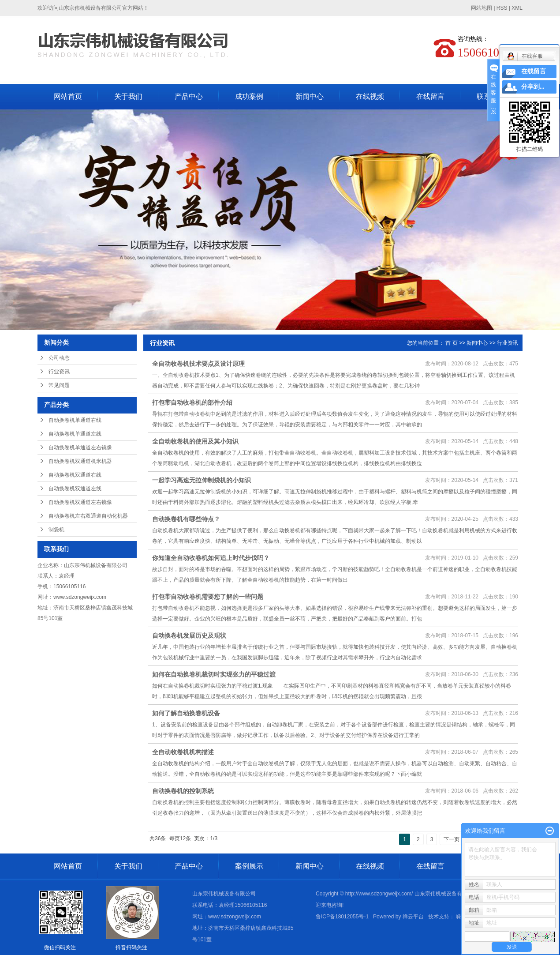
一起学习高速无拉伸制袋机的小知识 (202, 480)
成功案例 (249, 96)
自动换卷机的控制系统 (184, 791)
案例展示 (249, 866)
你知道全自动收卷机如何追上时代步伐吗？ (211, 558)
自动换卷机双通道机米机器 (80, 461)
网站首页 (68, 96)
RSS (502, 8)
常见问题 (59, 385)
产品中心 (189, 96)
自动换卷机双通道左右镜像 (80, 502)
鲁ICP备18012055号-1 (342, 917)
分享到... (533, 87)
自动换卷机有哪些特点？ (186, 519)
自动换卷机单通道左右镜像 (80, 447)
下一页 (452, 839)
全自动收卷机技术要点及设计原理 (198, 364)
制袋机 (56, 530)
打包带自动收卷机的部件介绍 (192, 402)
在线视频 (370, 96)
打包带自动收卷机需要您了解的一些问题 (208, 597)
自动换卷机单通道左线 (75, 434)
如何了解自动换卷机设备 (186, 713)
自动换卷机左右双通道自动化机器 (88, 516)
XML (517, 8)
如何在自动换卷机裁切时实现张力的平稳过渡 (214, 674)
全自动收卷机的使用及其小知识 (195, 441)
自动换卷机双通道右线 (75, 475)
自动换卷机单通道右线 (75, 420)
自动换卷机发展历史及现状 (189, 635)
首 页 (451, 343)
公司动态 (59, 358)
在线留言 (430, 96)
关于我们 (128, 96)
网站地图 (482, 8)
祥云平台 (413, 917)
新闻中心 (310, 96)
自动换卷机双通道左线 (75, 489)
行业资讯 (59, 372)
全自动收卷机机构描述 (183, 752)
